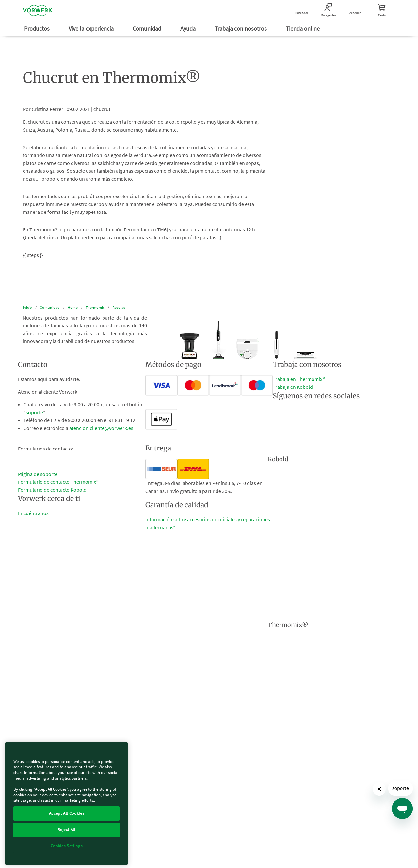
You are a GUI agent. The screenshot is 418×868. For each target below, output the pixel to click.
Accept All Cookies (67, 813)
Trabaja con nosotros (241, 29)
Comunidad (148, 29)
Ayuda (189, 29)
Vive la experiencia (92, 29)
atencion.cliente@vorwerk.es (101, 428)
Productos (38, 29)
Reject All (66, 830)
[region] (66, 804)
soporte (34, 412)
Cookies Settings (67, 846)
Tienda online (303, 29)
